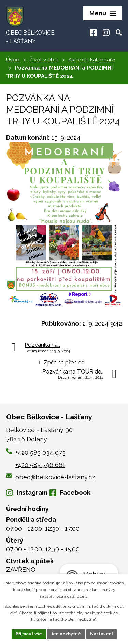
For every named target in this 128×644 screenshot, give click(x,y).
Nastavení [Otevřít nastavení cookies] (101, 634)
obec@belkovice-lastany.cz (51, 477)
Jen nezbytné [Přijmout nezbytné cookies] (66, 634)
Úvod (13, 60)
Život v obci (44, 60)
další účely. (78, 596)
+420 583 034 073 (40, 452)
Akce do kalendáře (91, 60)
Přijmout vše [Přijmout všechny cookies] (29, 634)
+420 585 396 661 (40, 465)
